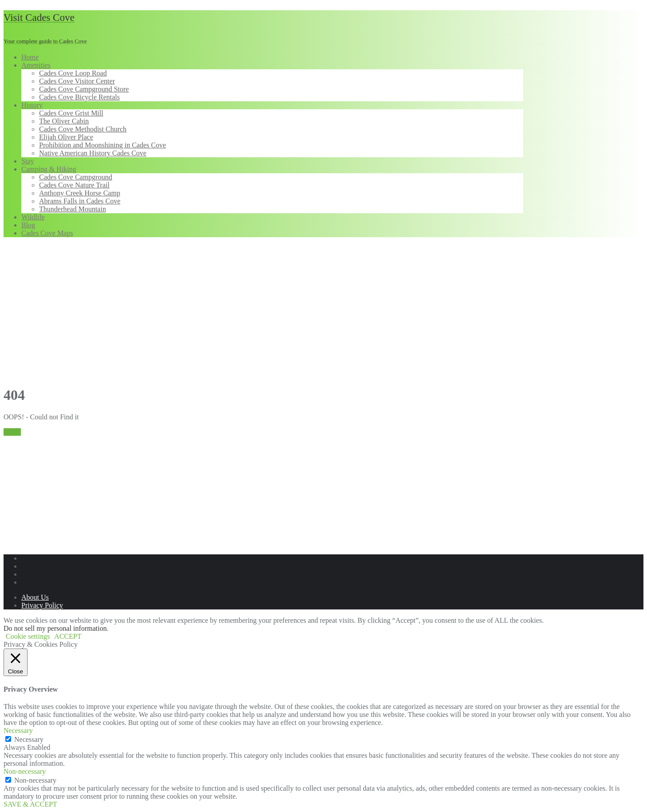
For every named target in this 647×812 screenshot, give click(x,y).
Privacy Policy (42, 605)
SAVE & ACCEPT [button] (30, 804)
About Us (35, 597)
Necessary (29, 739)
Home (12, 432)
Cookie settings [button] (28, 636)
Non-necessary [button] (25, 771)
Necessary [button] (18, 730)
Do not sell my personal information (55, 628)
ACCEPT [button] (68, 636)
